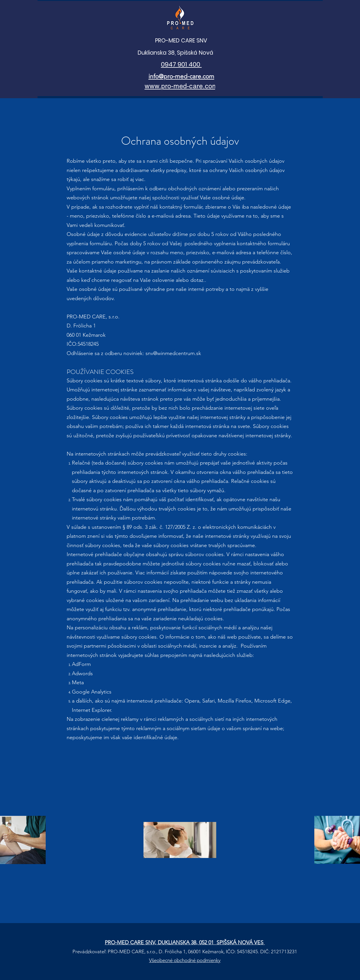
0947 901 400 (181, 64)
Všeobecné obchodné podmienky (185, 960)
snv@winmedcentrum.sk (173, 353)
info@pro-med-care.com (181, 76)
